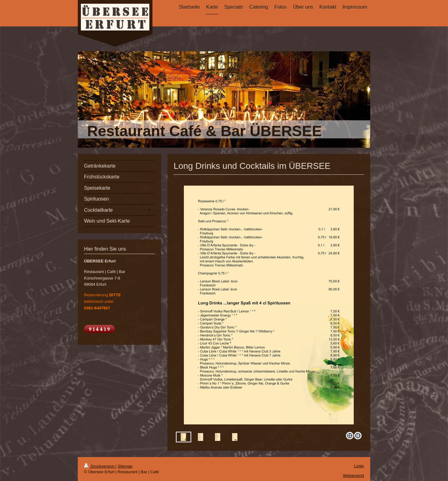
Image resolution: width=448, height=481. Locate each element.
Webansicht (353, 476)
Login (359, 466)
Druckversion (100, 466)
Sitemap (125, 466)
